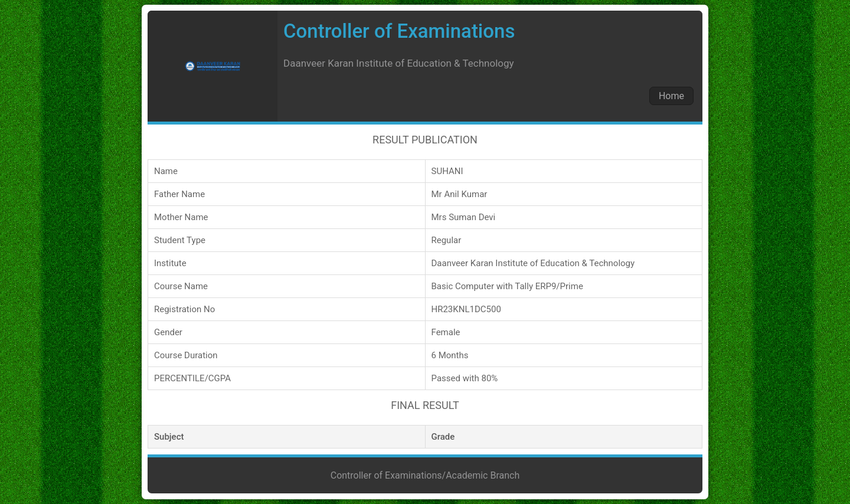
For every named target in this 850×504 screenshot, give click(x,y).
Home (671, 96)
